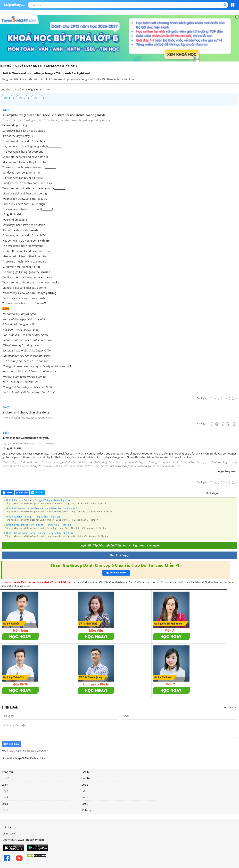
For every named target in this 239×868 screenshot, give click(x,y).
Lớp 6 (85, 791)
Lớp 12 (86, 772)
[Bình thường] (223, 399)
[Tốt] (228, 399)
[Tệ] (217, 399)
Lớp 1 (5, 810)
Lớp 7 (5, 791)
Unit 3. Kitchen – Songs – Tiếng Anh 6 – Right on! (33, 517)
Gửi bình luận (11, 744)
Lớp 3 (5, 804)
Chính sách (9, 833)
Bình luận (22, 493)
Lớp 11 (6, 778)
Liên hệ (7, 827)
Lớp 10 (86, 778)
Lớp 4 (85, 797)
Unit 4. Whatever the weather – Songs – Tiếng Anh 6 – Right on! (41, 508)
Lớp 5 (5, 797)
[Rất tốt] (234, 399)
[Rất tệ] (212, 399)
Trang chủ (7, 772)
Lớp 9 (5, 785)
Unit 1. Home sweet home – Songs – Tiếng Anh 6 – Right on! (40, 533)
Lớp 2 (85, 804)
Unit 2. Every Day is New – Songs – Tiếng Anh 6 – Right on (38, 525)
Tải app (87, 810)
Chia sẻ (8, 493)
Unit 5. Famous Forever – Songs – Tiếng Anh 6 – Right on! (38, 500)
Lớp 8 (85, 785)
